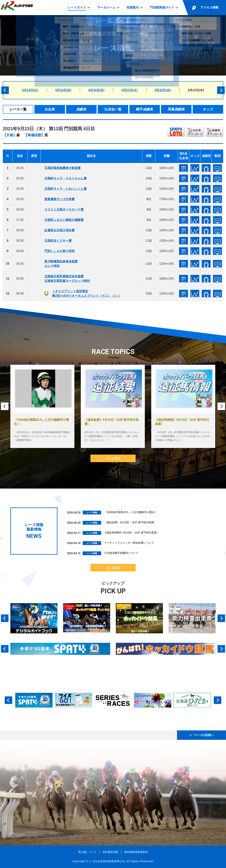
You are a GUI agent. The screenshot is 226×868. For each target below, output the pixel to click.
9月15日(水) (63, 90)
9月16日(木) (96, 90)
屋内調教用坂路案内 (136, 852)
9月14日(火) (30, 90)
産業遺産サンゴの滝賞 (60, 199)
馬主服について (87, 852)
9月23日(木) (196, 90)
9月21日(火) (129, 90)
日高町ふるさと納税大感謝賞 (64, 220)
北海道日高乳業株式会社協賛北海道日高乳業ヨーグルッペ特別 (67, 279)
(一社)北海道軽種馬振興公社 (107, 861)
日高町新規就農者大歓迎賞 (63, 168)
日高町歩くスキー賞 (58, 241)
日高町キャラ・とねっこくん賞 (66, 189)
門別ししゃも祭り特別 (60, 251)
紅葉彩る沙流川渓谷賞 (60, 230)
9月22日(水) (163, 90)
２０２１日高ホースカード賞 (64, 209)
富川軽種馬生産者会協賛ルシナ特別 (61, 264)
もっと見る (113, 458)
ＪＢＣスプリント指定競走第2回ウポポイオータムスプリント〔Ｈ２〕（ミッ (86, 293)
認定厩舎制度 (110, 852)
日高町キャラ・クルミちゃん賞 (66, 178)
